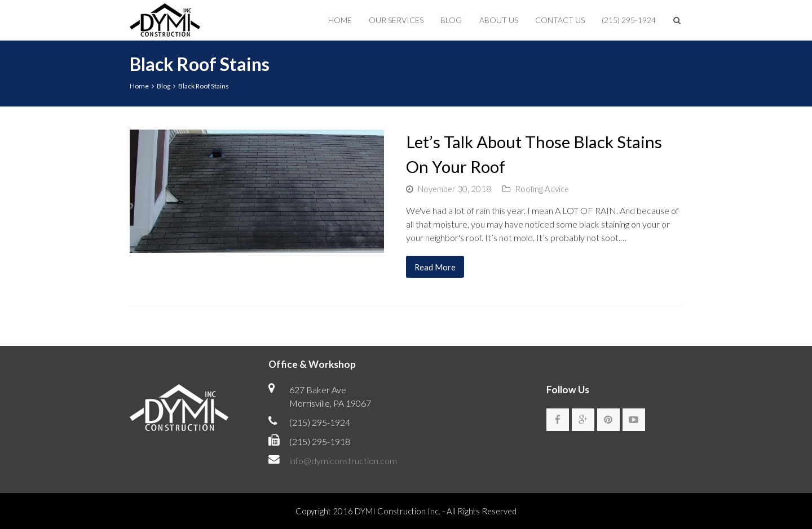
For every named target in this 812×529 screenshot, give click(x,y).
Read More (435, 267)
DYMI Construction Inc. (398, 511)
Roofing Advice (542, 189)
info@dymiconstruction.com (343, 461)
